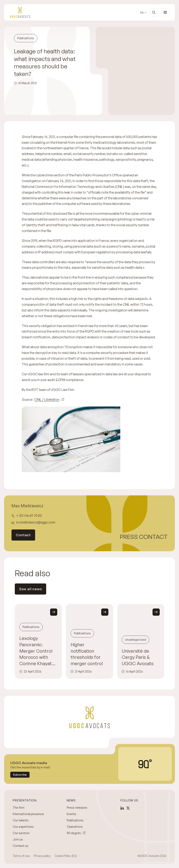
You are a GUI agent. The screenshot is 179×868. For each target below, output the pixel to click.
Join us (18, 839)
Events (71, 814)
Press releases (77, 808)
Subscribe (20, 775)
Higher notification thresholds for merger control (87, 654)
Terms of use (21, 856)
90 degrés (74, 833)
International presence (28, 814)
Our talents (21, 820)
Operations (75, 827)
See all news (30, 589)
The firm (19, 808)
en (142, 13)
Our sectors (21, 833)
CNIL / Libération (47, 400)
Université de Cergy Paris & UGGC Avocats (138, 657)
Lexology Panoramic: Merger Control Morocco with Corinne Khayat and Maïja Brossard (36, 651)
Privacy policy (42, 856)
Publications (75, 820)
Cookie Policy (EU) (66, 856)
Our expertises (23, 827)
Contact (23, 535)
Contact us (21, 846)
